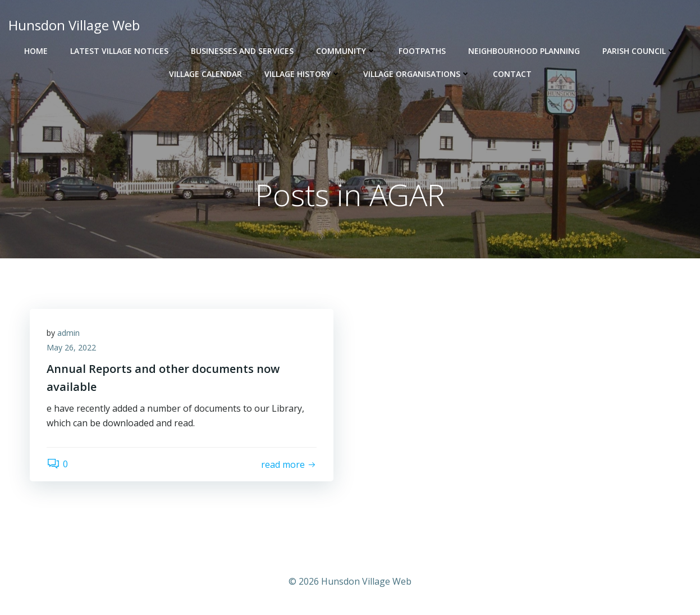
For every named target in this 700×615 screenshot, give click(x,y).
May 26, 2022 (71, 347)
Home (36, 51)
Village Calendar (205, 74)
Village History (303, 74)
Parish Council (639, 51)
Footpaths (422, 51)
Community (346, 51)
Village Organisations (417, 74)
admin (68, 333)
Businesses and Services (242, 51)
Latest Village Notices (119, 51)
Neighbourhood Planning (524, 51)
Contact (512, 74)
